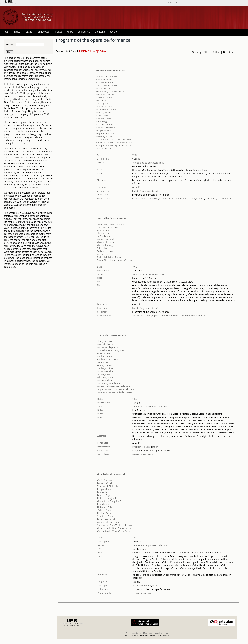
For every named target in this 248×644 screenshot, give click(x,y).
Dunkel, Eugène (105, 368)
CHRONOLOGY (44, 32)
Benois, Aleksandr (106, 380)
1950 (135, 399)
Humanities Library (161, 633)
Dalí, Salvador (104, 236)
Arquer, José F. (104, 148)
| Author (215, 52)
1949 (135, 155)
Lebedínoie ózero (169, 316)
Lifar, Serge (102, 121)
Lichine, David (103, 118)
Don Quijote (152, 316)
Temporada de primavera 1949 (148, 163)
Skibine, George (104, 97)
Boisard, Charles (105, 344)
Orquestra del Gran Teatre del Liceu (115, 142)
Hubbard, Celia (105, 356)
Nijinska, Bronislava (106, 127)
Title (206, 52)
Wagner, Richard (105, 239)
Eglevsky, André (104, 136)
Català (171, 2)
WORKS (70, 32)
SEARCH (30, 32)
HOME (6, 32)
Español (179, 2)
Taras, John (102, 103)
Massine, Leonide (105, 124)
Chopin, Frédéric (105, 82)
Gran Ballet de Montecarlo (111, 70)
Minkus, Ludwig (105, 245)
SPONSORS (100, 32)
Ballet (135, 191)
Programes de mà (149, 191)
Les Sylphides (197, 198)
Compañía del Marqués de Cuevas (114, 145)
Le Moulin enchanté (143, 454)
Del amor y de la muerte (218, 198)
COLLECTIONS (84, 32)
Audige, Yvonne (104, 106)
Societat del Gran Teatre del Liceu (114, 139)
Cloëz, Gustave (104, 79)
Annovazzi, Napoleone (108, 76)
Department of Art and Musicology (139, 633)
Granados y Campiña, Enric (110, 91)
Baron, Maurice (104, 88)
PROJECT (17, 32)
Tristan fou (138, 316)
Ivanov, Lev (102, 115)
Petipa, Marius (104, 130)
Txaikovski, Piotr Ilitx (107, 85)
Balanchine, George (106, 109)
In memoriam (139, 198)
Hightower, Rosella (106, 133)
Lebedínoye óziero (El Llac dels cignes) (168, 198)
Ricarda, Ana (103, 100)
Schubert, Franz (105, 377)
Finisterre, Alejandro (107, 94)
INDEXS (59, 32)
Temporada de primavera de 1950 (150, 407)
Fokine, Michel (104, 112)
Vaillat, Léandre (105, 371)
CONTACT (114, 32)
